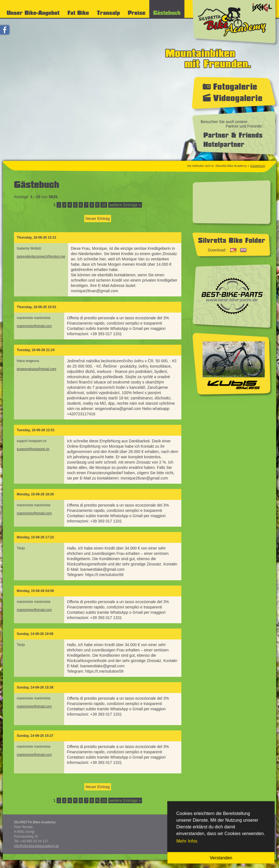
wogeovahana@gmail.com (37, 369)
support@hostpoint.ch (33, 449)
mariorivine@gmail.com (34, 326)
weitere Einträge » (125, 205)
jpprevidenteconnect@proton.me (41, 256)
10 (104, 205)
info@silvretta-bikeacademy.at (36, 846)
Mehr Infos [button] (187, 841)
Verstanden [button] (221, 858)
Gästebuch (258, 166)
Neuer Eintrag (98, 219)
